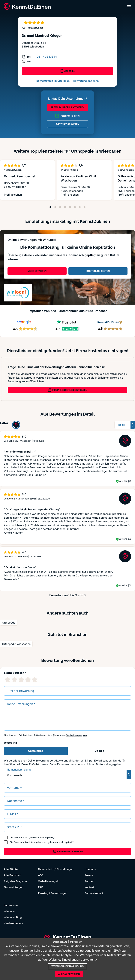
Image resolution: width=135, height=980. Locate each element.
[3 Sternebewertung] (21, 679)
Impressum (11, 905)
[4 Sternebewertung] (28, 679)
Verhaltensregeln (76, 735)
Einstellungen (65, 869)
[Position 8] (85, 207)
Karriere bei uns (14, 923)
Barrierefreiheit (94, 893)
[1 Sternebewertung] (8, 679)
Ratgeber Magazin (15, 881)
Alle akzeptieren (69, 974)
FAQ (41, 887)
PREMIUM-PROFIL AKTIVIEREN (67, 107)
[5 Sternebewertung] (35, 679)
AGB (16, 837)
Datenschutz (46, 869)
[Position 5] (70, 207)
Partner (89, 881)
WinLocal (10, 911)
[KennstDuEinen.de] (27, 7)
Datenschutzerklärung (26, 842)
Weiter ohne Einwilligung (67, 966)
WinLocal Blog (13, 917)
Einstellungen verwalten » (79, 960)
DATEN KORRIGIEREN (68, 124)
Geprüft (123, 481)
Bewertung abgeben (86, 81)
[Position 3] (60, 207)
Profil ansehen (18, 195)
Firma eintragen (13, 887)
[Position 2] (55, 207)
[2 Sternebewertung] (14, 679)
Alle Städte (11, 869)
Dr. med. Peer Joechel (19, 176)
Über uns (90, 869)
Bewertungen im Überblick (53, 81)
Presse (89, 875)
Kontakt (89, 887)
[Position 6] (75, 207)
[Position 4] (65, 207)
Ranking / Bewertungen (53, 893)
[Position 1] (50, 207)
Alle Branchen (12, 875)
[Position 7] (80, 207)
